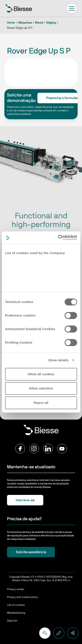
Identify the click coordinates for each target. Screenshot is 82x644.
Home (11, 23)
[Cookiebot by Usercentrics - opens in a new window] (58, 238)
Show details (58, 360)
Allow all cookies (41, 374)
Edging (51, 23)
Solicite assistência (31, 552)
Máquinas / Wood (31, 23)
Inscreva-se (25, 500)
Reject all (41, 403)
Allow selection (41, 388)
